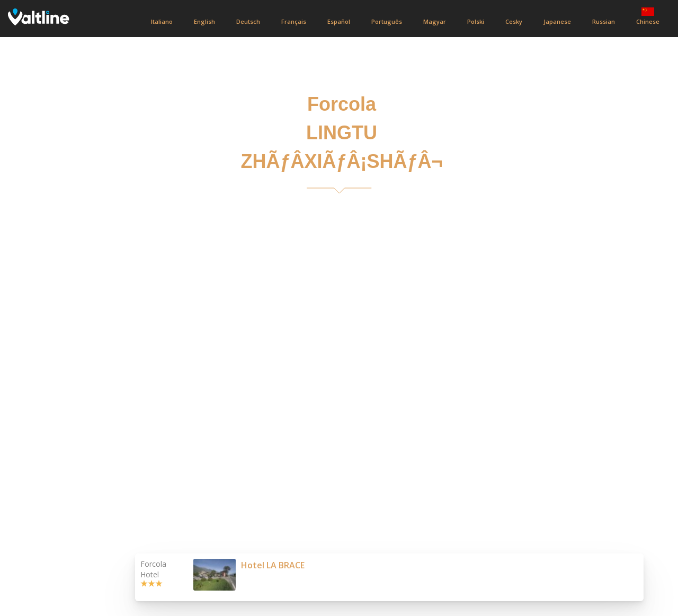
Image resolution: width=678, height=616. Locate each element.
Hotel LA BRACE (273, 565)
